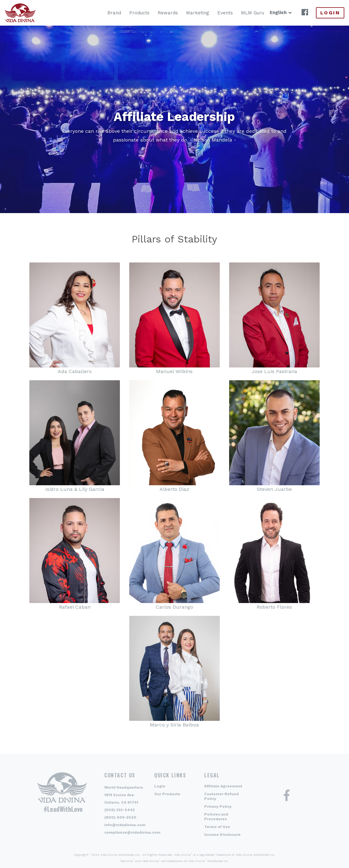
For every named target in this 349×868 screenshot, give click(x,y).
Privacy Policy (218, 806)
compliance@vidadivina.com (132, 832)
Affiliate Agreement (223, 786)
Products (129, 13)
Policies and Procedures (216, 817)
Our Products (167, 794)
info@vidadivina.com (125, 825)
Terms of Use (217, 827)
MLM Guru (243, 13)
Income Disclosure (222, 835)
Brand (104, 13)
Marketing (188, 13)
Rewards (158, 13)
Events (215, 13)
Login (330, 13)
